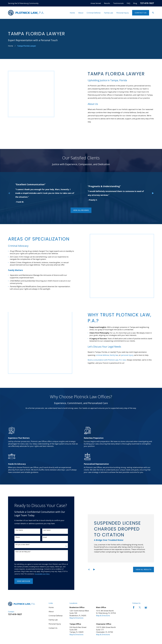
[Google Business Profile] (146, 573)
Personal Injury (55, 589)
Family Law (53, 585)
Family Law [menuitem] (109, 13)
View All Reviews (81, 197)
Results (107, 3)
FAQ (128, 3)
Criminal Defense (56, 581)
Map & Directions (76, 583)
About (51, 577)
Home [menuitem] (72, 13)
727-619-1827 (147, 3)
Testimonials (118, 3)
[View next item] (153, 179)
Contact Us (141, 13)
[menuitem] (11, 619)
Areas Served (96, 3)
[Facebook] (134, 573)
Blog (135, 3)
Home (51, 573)
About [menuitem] (81, 13)
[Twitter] (140, 573)
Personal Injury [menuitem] (123, 13)
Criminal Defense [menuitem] (94, 13)
